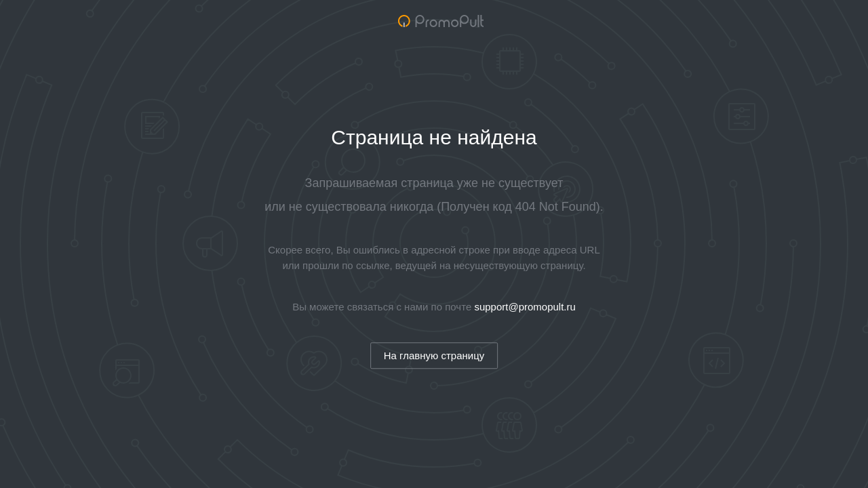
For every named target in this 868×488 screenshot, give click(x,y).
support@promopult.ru (525, 307)
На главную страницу (434, 355)
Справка (806, 24)
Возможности (676, 24)
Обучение (747, 24)
